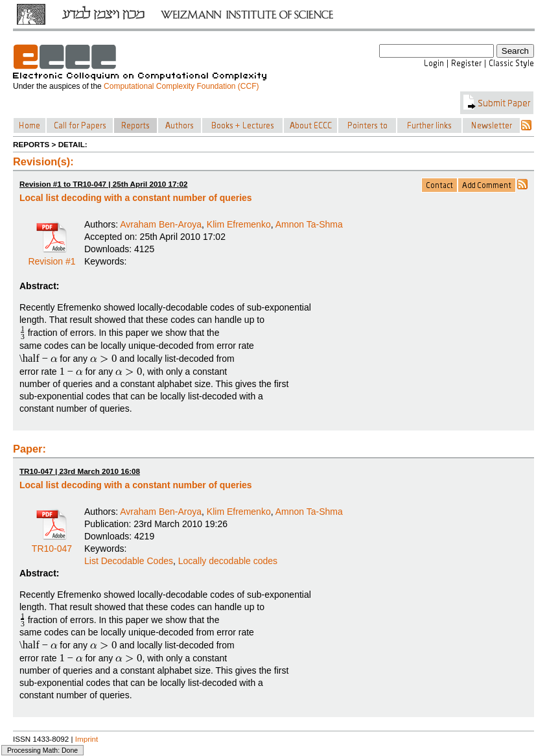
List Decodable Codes (129, 561)
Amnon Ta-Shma (309, 224)
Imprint (87, 739)
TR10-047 (52, 544)
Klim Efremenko (239, 224)
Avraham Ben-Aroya (161, 224)
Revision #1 (52, 257)
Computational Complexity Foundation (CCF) (181, 86)
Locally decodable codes (228, 561)
